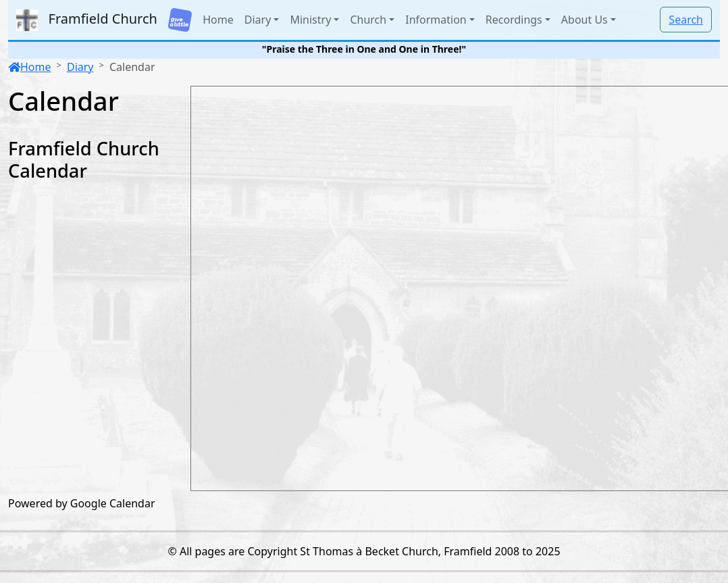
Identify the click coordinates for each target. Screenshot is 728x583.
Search (686, 20)
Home (218, 20)
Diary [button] (258, 20)
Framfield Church (87, 20)
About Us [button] (584, 20)
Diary (80, 67)
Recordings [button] (514, 20)
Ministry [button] (310, 20)
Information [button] (436, 20)
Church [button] (368, 20)
